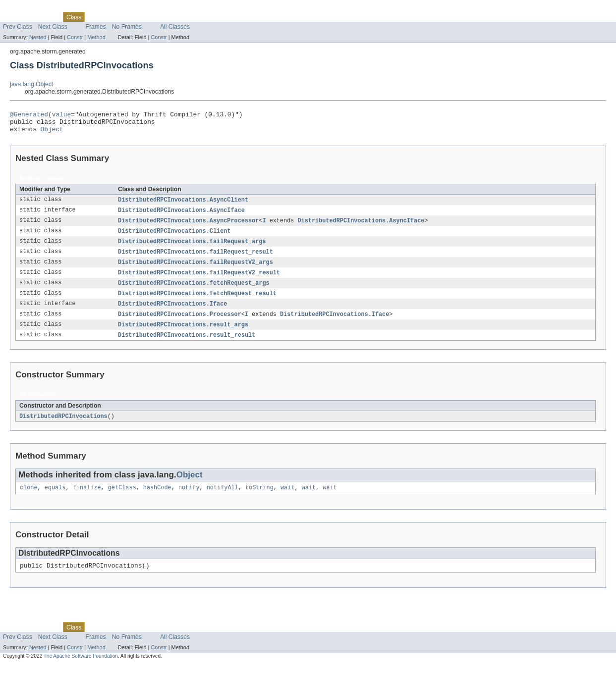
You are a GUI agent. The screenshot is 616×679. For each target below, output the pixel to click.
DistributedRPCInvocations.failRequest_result (196, 259)
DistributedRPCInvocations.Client (174, 237)
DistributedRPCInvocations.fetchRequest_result (197, 303)
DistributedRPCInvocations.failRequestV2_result (199, 281)
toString (259, 500)
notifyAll (223, 500)
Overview (16, 17)
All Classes (175, 27)
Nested (38, 37)
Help (189, 17)
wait (287, 500)
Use (96, 17)
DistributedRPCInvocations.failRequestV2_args (196, 270)
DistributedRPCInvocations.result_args (183, 335)
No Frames (127, 27)
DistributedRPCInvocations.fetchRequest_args (194, 292)
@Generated (29, 115)
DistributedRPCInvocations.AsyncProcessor (188, 226)
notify (189, 500)
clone (29, 500)
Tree (113, 17)
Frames (96, 27)
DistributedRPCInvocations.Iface (172, 313)
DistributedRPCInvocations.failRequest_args (192, 248)
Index (169, 17)
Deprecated (141, 17)
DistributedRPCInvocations (63, 428)
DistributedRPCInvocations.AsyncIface (181, 215)
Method (96, 37)
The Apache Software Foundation (81, 670)
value (61, 115)
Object (52, 133)
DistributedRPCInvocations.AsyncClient (183, 205)
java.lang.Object (31, 84)
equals (55, 500)
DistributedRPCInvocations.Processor (180, 324)
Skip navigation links (27, 8)
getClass (122, 500)
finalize (87, 500)
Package (46, 17)
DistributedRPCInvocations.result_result (187, 346)
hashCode (157, 500)
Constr (75, 37)
